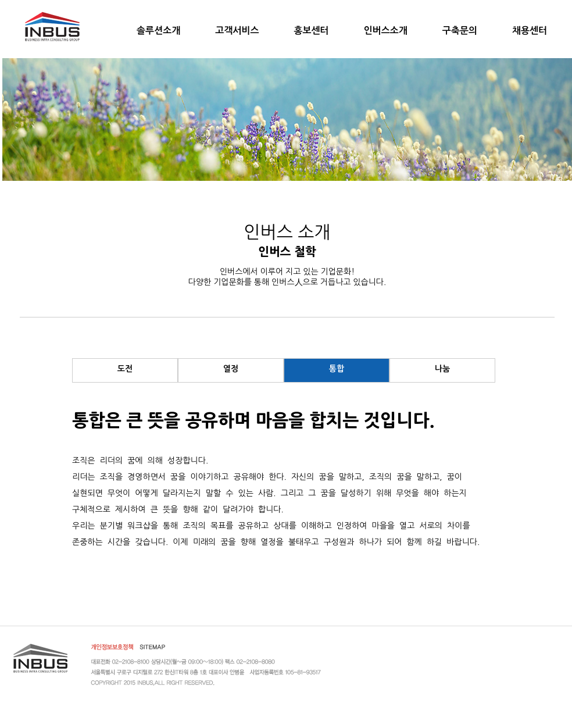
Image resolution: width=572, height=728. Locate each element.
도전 (125, 369)
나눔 (442, 369)
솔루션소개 (158, 31)
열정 (231, 369)
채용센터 (530, 31)
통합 (337, 369)
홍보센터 (311, 31)
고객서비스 (237, 31)
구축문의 (460, 31)
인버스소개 (386, 31)
